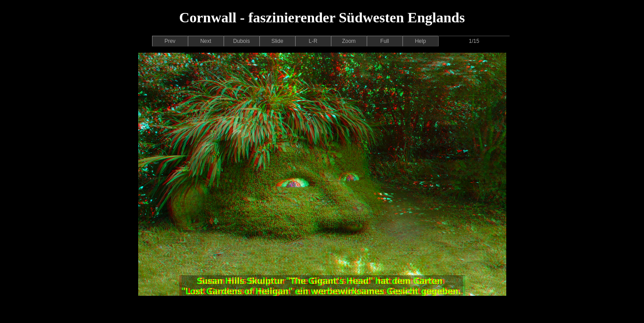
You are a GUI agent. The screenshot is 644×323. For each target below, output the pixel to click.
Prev (170, 41)
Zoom (349, 41)
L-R (313, 41)
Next (206, 41)
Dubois (241, 41)
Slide (278, 41)
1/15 (474, 41)
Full (384, 41)
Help (421, 41)
